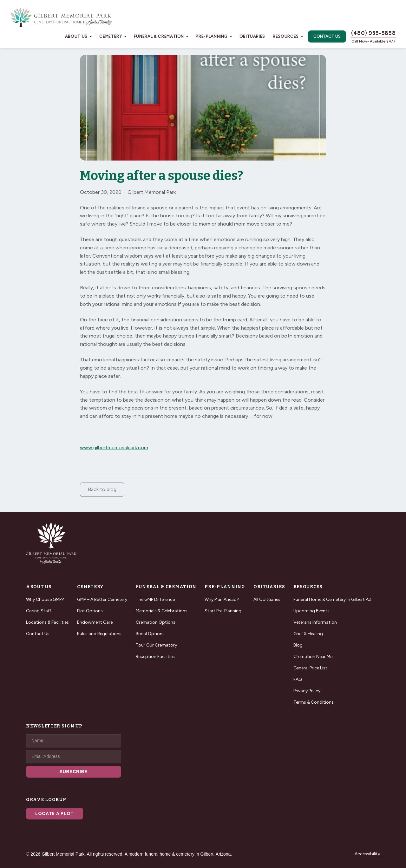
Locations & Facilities (47, 622)
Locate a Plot (55, 814)
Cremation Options (156, 622)
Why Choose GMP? (45, 599)
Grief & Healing (308, 634)
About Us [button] (76, 36)
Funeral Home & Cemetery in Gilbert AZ (333, 599)
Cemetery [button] (111, 36)
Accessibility (367, 854)
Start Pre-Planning (223, 611)
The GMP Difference (155, 599)
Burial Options (150, 634)
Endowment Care (95, 622)
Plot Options (90, 611)
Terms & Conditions (314, 702)
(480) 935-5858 (373, 33)
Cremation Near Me (313, 657)
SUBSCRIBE (74, 772)
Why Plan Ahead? (222, 599)
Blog (298, 645)
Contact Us (327, 36)
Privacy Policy (307, 691)
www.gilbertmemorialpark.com (114, 447)
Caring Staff (39, 611)
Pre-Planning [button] (212, 36)
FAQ (298, 679)
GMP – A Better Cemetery (102, 599)
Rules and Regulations (99, 634)
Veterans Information (315, 622)
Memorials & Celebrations (162, 611)
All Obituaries (267, 599)
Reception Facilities (155, 657)
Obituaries (252, 36)
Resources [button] (286, 36)
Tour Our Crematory (156, 645)
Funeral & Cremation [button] (159, 36)
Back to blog (102, 489)
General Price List (310, 668)
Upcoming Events (311, 611)
